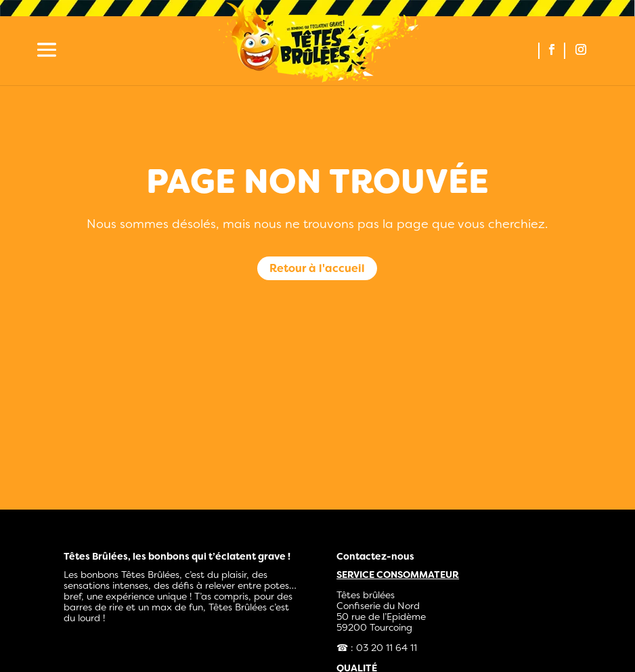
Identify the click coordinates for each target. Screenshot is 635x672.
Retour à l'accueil (317, 268)
